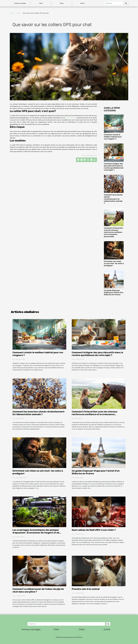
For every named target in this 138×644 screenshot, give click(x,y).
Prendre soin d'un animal (86, 589)
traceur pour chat (71, 118)
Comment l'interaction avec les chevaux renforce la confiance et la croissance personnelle (113, 232)
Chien (41, 3)
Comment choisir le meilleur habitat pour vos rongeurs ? (113, 137)
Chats (62, 3)
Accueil (12, 13)
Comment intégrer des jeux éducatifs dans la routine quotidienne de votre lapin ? (114, 167)
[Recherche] (114, 3)
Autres (82, 3)
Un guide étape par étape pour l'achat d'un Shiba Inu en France (114, 292)
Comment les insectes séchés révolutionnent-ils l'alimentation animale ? (113, 199)
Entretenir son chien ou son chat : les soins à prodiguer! (114, 263)
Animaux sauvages (20, 3)
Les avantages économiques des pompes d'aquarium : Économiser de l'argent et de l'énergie (36, 533)
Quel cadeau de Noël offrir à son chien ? (94, 530)
